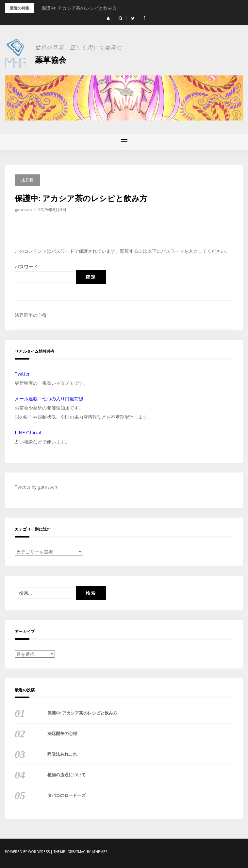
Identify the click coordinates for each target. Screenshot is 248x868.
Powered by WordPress (27, 852)
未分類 (27, 180)
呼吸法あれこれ (62, 754)
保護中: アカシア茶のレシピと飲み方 (79, 8)
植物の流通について (66, 775)
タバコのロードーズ (66, 795)
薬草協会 (51, 60)
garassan (23, 210)
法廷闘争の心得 (31, 315)
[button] (108, 18)
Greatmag (77, 852)
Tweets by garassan (36, 487)
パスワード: (45, 273)
